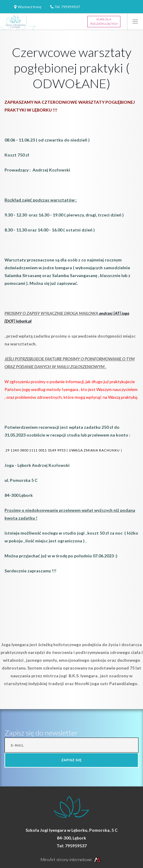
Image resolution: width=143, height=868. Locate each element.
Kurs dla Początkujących (104, 22)
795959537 (71, 7)
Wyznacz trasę (30, 7)
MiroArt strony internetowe (71, 859)
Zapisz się (71, 760)
